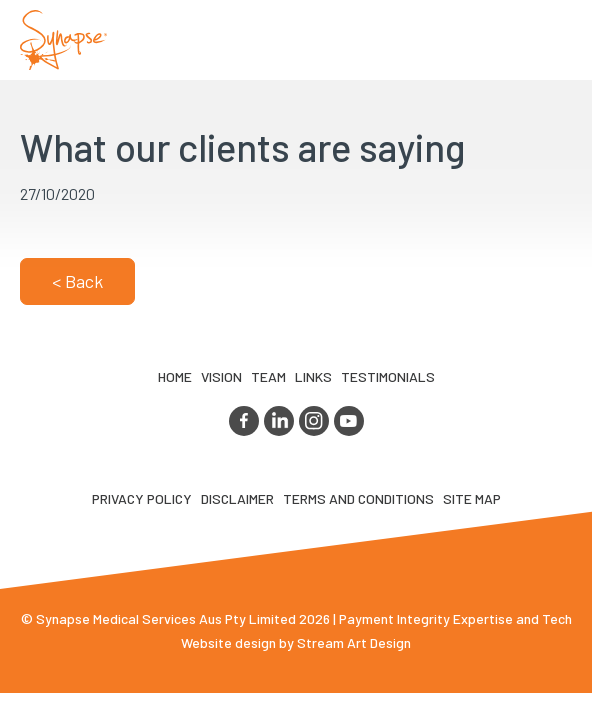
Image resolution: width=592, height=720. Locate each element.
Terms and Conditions (358, 498)
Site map (472, 498)
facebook (244, 421)
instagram (314, 421)
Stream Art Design (354, 642)
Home (175, 376)
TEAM (268, 376)
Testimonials (388, 376)
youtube (349, 421)
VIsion (221, 376)
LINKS (313, 376)
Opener (553, 40)
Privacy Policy (142, 498)
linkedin (279, 421)
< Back (77, 281)
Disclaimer (237, 498)
